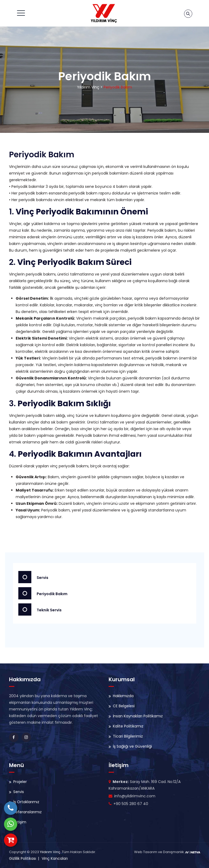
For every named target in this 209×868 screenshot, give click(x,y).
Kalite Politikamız (128, 726)
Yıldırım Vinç (50, 852)
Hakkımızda (123, 696)
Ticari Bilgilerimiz (128, 736)
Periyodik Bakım (43, 593)
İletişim (20, 822)
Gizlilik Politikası (23, 858)
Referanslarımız (27, 812)
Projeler (20, 782)
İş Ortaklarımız (26, 802)
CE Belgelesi (124, 706)
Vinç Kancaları (55, 858)
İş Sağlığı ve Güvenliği (132, 746)
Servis (33, 577)
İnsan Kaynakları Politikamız (138, 716)
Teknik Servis (40, 609)
